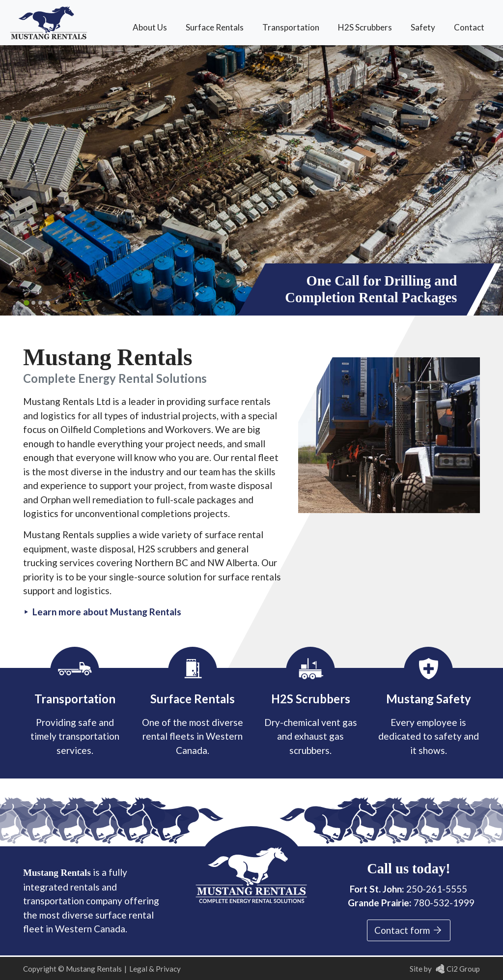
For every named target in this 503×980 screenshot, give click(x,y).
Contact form (409, 930)
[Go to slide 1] (26, 303)
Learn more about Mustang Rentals (107, 612)
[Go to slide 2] (33, 303)
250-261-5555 (437, 889)
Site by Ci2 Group (445, 969)
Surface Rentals (215, 27)
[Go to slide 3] (40, 303)
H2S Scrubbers (365, 27)
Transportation (291, 27)
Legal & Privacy (155, 969)
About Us (150, 27)
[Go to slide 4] (47, 303)
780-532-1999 (444, 903)
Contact (469, 27)
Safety (423, 27)
